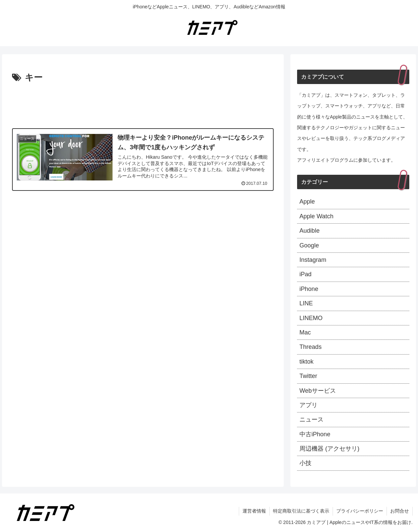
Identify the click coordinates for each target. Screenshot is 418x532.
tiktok (306, 362)
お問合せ (400, 511)
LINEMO (311, 318)
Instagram (313, 260)
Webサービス (318, 391)
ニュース (311, 420)
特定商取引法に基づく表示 (301, 511)
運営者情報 (254, 511)
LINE (306, 303)
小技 (305, 463)
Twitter (308, 376)
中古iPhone (315, 434)
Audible (309, 231)
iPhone (309, 289)
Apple (307, 202)
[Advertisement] (143, 104)
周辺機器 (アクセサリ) (329, 449)
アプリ (308, 405)
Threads (310, 347)
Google (309, 245)
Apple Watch (316, 216)
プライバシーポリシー (360, 511)
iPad (305, 274)
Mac (305, 332)
